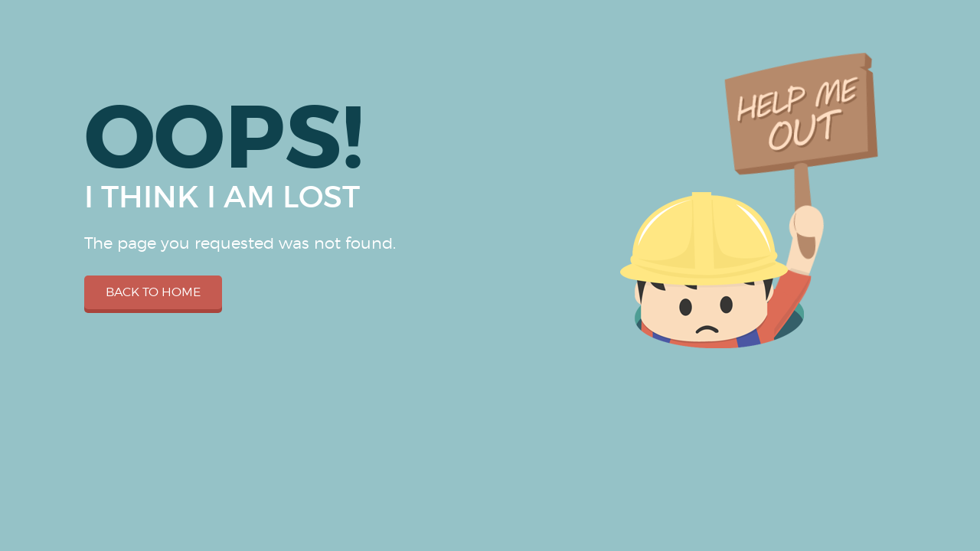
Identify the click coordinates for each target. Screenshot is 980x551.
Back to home (153, 292)
